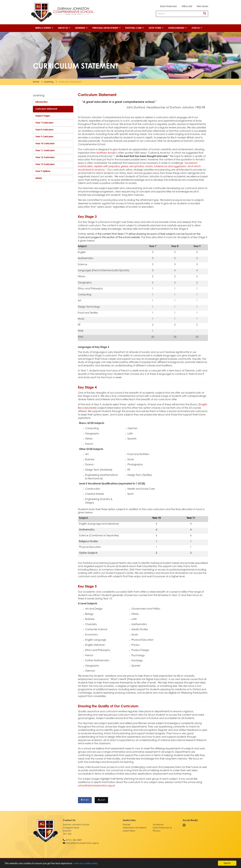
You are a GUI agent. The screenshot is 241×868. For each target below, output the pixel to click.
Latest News (129, 831)
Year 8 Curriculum (44, 130)
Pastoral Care (135, 28)
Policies (127, 825)
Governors (158, 825)
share (85, 800)
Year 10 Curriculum (45, 144)
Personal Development (107, 28)
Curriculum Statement (46, 109)
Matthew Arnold (106, 153)
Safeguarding (178, 28)
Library (39, 178)
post (101, 800)
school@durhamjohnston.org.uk (96, 786)
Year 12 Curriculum (45, 158)
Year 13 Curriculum (45, 165)
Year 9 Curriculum (44, 137)
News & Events (44, 28)
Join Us (197, 28)
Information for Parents (135, 828)
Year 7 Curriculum (44, 123)
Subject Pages (43, 116)
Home (36, 82)
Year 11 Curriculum (45, 151)
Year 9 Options (43, 171)
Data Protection (169, 7)
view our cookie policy (86, 863)
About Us (64, 28)
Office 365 (187, 7)
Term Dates (202, 7)
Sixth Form (156, 28)
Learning (81, 28)
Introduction (41, 102)
